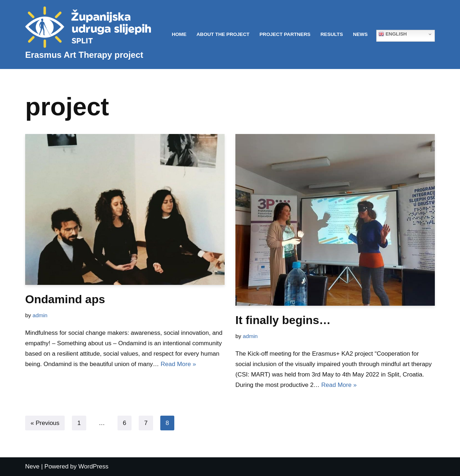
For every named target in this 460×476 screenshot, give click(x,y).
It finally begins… (283, 320)
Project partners (285, 34)
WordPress (93, 466)
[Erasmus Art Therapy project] (88, 34)
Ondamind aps (65, 299)
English (393, 34)
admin (40, 315)
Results (332, 34)
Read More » (178, 364)
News (360, 34)
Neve (32, 466)
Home (179, 34)
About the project (223, 34)
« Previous (45, 423)
